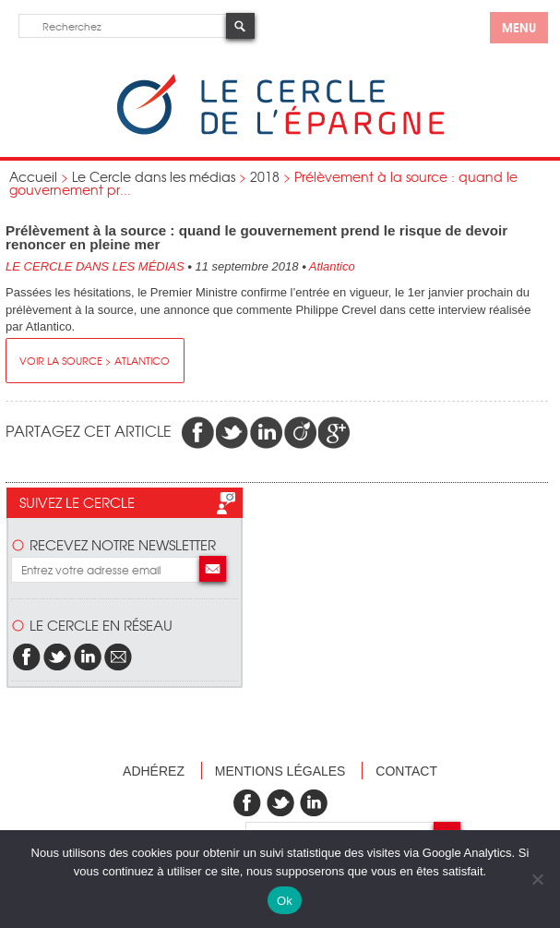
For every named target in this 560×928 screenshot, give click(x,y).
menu (519, 27)
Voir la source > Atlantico (95, 360)
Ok (285, 901)
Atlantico (332, 266)
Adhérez (154, 771)
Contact (406, 771)
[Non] (537, 879)
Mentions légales (280, 771)
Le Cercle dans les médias (154, 176)
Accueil (33, 176)
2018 (265, 176)
